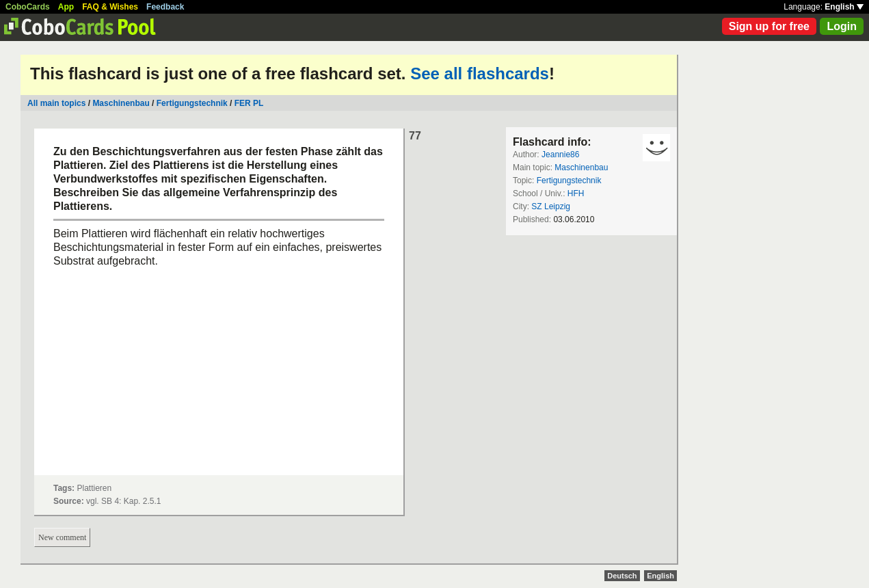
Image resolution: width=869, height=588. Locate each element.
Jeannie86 (560, 155)
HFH (576, 193)
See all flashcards (480, 73)
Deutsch (622, 576)
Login (842, 26)
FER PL (249, 103)
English (844, 7)
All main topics (56, 103)
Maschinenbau (121, 103)
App (66, 7)
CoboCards (28, 7)
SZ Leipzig (551, 206)
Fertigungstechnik (192, 103)
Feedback (165, 7)
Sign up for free (769, 26)
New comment (62, 537)
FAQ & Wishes (110, 7)
